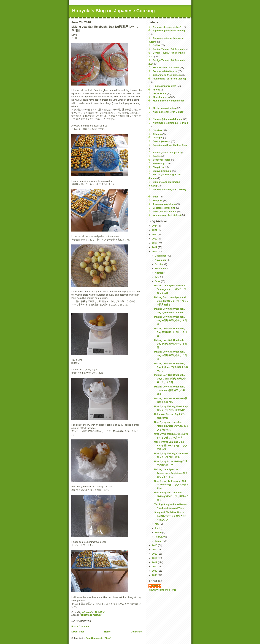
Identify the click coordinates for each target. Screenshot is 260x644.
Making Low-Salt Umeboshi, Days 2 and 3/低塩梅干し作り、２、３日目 (170, 379)
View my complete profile (162, 590)
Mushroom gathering (164, 108)
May (157, 524)
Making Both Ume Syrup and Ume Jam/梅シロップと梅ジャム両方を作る (171, 301)
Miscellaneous (161, 97)
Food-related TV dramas (166, 68)
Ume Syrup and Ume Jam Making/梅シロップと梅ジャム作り (171, 496)
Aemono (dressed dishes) (167, 27)
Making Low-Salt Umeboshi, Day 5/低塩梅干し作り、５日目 (170, 355)
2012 (155, 558)
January (160, 541)
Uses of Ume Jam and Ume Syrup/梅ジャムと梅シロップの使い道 (171, 446)
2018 (155, 243)
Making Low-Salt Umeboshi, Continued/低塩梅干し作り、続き (171, 390)
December (161, 256)
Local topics (160, 93)
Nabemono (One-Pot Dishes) (169, 112)
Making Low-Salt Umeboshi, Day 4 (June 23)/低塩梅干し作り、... (171, 367)
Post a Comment (81, 626)
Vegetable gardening (164, 208)
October (160, 264)
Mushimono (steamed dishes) (169, 101)
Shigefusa (158, 167)
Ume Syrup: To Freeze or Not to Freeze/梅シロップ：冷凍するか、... (171, 485)
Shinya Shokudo (162, 171)
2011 (155, 562)
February (160, 537)
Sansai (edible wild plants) (167, 152)
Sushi (156, 197)
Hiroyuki (157, 586)
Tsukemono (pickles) (91, 615)
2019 (155, 239)
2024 (155, 226)
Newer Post (78, 632)
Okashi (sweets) (162, 141)
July (158, 277)
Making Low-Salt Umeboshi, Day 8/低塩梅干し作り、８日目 (170, 320)
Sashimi (157, 156)
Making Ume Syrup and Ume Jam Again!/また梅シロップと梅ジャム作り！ (171, 289)
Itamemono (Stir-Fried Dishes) (169, 79)
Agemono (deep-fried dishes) (169, 31)
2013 (155, 554)
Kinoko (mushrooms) (165, 86)
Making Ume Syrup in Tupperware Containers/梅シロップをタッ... (171, 473)
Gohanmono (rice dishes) (167, 75)
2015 (155, 545)
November (161, 260)
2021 (155, 230)
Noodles (157, 130)
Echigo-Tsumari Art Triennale (169, 49)
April (158, 528)
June (158, 281)
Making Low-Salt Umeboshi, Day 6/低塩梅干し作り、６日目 (170, 344)
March (159, 532)
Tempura (158, 200)
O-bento (157, 134)
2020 (155, 234)
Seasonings (159, 163)
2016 (155, 251)
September (161, 269)
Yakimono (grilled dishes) (167, 215)
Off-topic (158, 138)
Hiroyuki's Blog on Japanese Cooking (113, 11)
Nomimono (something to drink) (170, 123)
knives (156, 90)
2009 (155, 571)
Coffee (156, 45)
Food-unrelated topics (165, 71)
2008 (155, 575)
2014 (155, 550)
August (159, 273)
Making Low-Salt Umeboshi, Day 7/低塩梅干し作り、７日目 (170, 332)
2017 (155, 247)
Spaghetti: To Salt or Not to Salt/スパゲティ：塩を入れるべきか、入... (171, 516)
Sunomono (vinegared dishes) (169, 189)
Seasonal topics (162, 160)
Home (107, 632)
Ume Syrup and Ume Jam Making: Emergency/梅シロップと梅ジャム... (171, 426)
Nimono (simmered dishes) (168, 119)
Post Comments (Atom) (98, 638)
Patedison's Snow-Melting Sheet (171, 145)
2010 (155, 567)
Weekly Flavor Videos (165, 211)
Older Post (137, 632)
